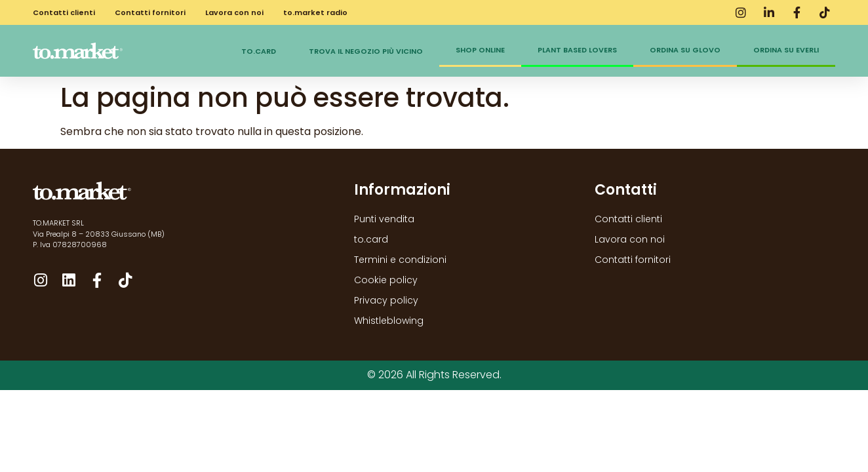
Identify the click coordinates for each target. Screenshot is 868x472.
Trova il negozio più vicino (366, 51)
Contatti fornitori (150, 12)
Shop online (480, 50)
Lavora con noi (234, 12)
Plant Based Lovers (577, 50)
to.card (259, 51)
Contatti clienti (64, 12)
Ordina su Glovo (685, 50)
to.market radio (315, 12)
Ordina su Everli (786, 50)
